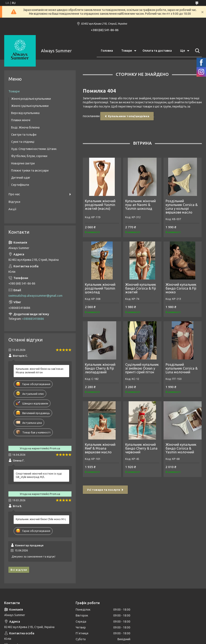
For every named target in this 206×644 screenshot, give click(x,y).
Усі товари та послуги (104, 490)
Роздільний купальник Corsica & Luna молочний (182, 368)
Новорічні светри (23, 163)
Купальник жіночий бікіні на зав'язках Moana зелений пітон (40, 371)
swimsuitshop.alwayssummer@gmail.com (35, 296)
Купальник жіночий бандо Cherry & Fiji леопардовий (100, 368)
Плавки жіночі (21, 120)
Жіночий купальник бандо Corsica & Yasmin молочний (181, 448)
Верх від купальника (25, 113)
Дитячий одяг (21, 178)
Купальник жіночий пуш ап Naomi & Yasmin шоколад (141, 205)
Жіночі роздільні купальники (31, 99)
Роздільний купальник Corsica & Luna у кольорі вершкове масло (182, 207)
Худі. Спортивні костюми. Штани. (34, 149)
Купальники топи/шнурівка (129, 116)
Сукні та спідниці (23, 142)
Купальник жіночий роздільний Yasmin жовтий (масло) (100, 205)
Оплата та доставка (157, 51)
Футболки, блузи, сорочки (29, 156)
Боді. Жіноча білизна (25, 127)
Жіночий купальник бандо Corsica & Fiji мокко (181, 288)
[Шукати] (197, 51)
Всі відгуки (19, 570)
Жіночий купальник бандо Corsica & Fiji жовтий (141, 288)
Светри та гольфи (24, 135)
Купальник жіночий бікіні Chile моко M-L (41, 519)
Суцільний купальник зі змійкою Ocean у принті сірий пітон (142, 368)
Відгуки (14, 202)
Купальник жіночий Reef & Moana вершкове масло (100, 448)
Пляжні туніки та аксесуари (30, 171)
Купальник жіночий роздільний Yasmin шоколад (100, 288)
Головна (107, 51)
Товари (127, 51)
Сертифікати (20, 185)
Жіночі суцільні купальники (30, 106)
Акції (12, 209)
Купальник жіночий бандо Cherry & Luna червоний (141, 448)
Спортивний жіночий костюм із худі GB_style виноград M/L (39, 475)
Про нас (14, 194)
